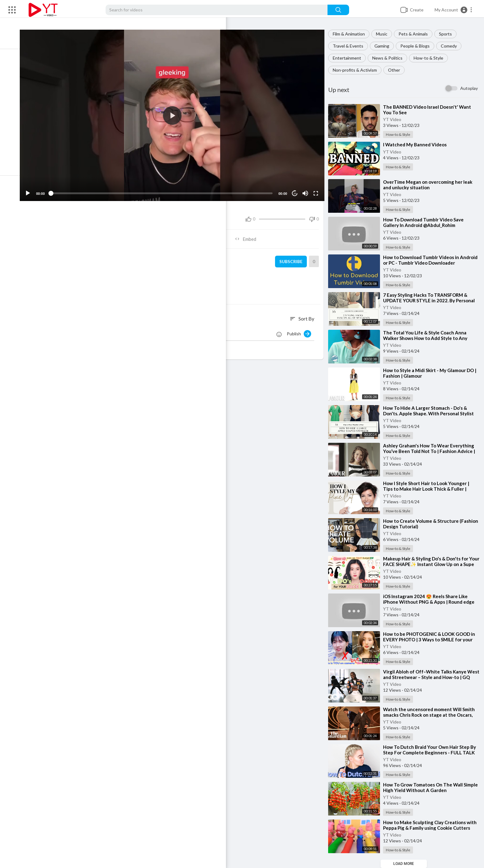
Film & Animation (352, 34)
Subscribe (292, 257)
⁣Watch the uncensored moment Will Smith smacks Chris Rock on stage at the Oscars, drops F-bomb (432, 715)
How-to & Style (431, 58)
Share (106, 235)
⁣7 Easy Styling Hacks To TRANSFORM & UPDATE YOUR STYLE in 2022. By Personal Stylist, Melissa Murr (432, 300)
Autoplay (469, 88)
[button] (454, 10)
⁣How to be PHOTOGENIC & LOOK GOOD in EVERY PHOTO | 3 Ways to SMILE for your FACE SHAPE (432, 639)
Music (384, 34)
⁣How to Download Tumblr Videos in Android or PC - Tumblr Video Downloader (431, 260)
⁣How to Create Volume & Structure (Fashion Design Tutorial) (424, 524)
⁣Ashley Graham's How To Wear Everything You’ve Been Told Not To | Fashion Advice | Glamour (432, 451)
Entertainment (350, 58)
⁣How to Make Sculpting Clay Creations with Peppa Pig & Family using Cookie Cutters (433, 825)
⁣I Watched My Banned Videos (418, 145)
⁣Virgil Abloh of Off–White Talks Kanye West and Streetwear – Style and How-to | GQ (432, 677)
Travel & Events (351, 46)
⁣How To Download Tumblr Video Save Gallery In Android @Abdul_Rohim (426, 222)
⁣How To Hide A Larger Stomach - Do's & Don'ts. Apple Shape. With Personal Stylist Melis (431, 413)
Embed (250, 235)
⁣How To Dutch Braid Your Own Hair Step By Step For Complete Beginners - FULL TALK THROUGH (432, 753)
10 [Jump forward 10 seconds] (297, 189)
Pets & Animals (416, 34)
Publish (302, 329)
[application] (178, 113)
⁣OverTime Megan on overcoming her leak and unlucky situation (430, 185)
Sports (448, 34)
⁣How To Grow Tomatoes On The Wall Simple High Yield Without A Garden (426, 787)
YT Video (395, 119)
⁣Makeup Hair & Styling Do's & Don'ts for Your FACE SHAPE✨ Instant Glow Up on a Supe (431, 564)
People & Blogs (418, 46)
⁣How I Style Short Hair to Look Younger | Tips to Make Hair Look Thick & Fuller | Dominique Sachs (429, 489)
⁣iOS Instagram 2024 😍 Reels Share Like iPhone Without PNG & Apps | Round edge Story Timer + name (432, 602)
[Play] (37, 189)
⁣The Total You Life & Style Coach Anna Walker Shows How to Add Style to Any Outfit (428, 338)
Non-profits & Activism (358, 70)
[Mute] (307, 189)
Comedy (452, 46)
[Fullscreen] (318, 189)
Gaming (385, 46)
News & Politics (390, 58)
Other (397, 70)
